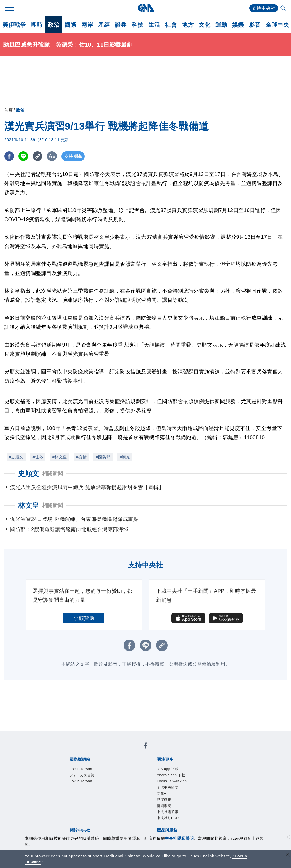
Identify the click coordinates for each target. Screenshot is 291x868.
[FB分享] (9, 156)
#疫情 (81, 457)
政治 (54, 25)
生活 (154, 25)
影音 (255, 25)
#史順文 (16, 457)
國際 (70, 25)
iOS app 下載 (168, 769)
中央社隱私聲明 (179, 838)
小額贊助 (84, 618)
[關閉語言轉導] (288, 855)
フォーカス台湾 (82, 775)
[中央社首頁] (146, 8)
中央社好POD (168, 818)
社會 (171, 25)
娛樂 (238, 25)
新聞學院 (164, 806)
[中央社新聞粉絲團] (145, 746)
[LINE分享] (24, 156)
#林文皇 (60, 457)
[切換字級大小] (53, 156)
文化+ (162, 794)
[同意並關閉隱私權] (288, 838)
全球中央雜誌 (168, 787)
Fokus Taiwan (81, 781)
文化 (204, 25)
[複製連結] (38, 156)
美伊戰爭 (14, 25)
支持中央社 (264, 8)
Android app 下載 (171, 775)
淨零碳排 (164, 800)
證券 (121, 25)
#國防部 (103, 457)
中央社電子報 (168, 812)
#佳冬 (38, 457)
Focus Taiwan (81, 769)
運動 (221, 25)
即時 (37, 25)
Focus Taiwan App (172, 781)
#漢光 (125, 457)
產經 (104, 25)
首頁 (8, 110)
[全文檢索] (284, 9)
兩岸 (87, 25)
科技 (137, 25)
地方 (188, 25)
